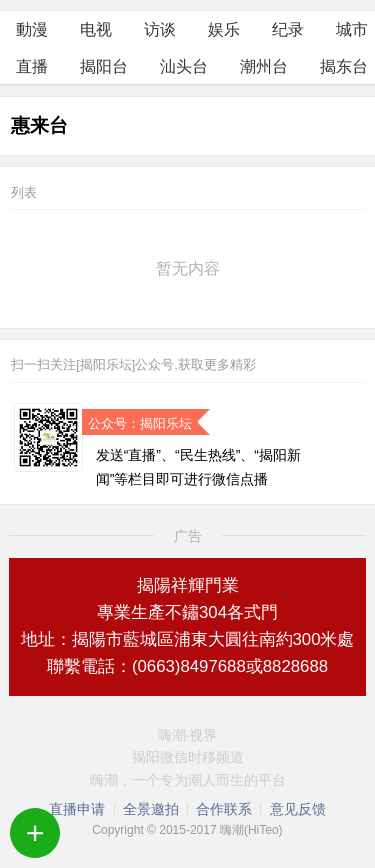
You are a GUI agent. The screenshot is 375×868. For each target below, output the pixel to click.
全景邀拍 (151, 809)
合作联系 (224, 809)
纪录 (288, 29)
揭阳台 (104, 66)
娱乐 (224, 29)
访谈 (160, 29)
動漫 (32, 29)
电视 (96, 29)
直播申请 (77, 809)
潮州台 (264, 66)
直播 (32, 66)
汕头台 (184, 66)
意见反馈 (298, 809)
